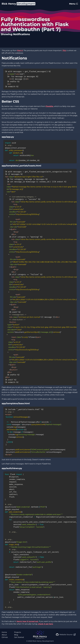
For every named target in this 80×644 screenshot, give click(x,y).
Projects (18, 632)
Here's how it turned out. (27, 621)
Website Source (66, 635)
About (4, 635)
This (64, 51)
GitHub (5, 637)
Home (4, 632)
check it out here (45, 624)
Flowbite (49, 106)
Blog (16, 635)
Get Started (19, 637)
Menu (74, 4)
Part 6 (20, 51)
